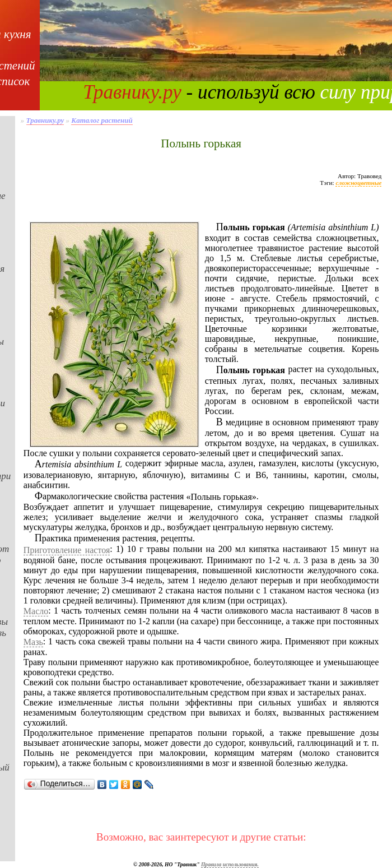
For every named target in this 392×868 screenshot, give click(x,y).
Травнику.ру (132, 92)
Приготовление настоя (67, 550)
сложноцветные (358, 183)
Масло (36, 611)
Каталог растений (102, 120)
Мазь (33, 642)
